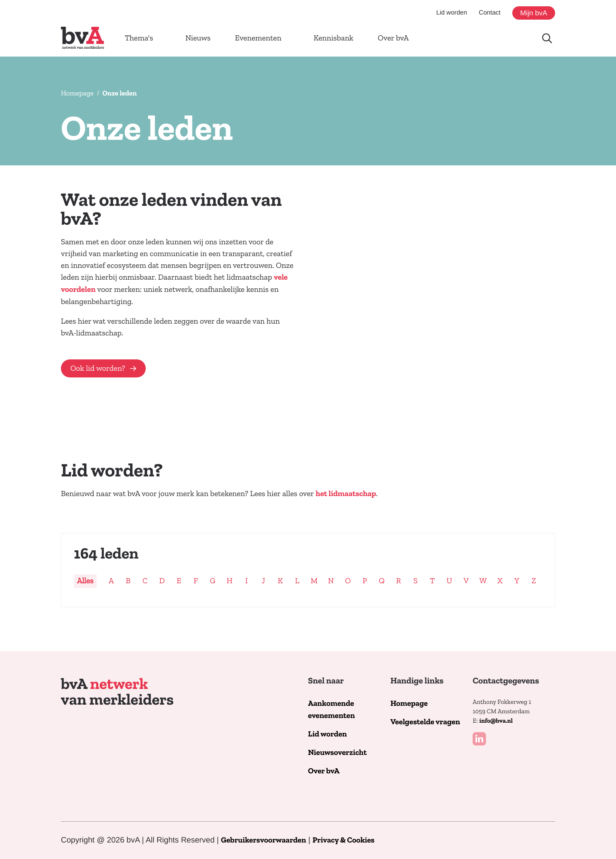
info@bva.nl (496, 721)
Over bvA (324, 771)
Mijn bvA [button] (534, 13)
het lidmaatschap (346, 494)
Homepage (77, 93)
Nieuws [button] (198, 38)
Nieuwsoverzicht (337, 753)
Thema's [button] (139, 38)
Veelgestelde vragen (425, 722)
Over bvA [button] (393, 38)
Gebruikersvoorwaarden (264, 840)
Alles (85, 581)
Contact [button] (490, 13)
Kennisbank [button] (333, 38)
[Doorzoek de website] (547, 38)
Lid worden (327, 734)
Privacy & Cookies (343, 840)
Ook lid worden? (98, 368)
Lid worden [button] (452, 13)
